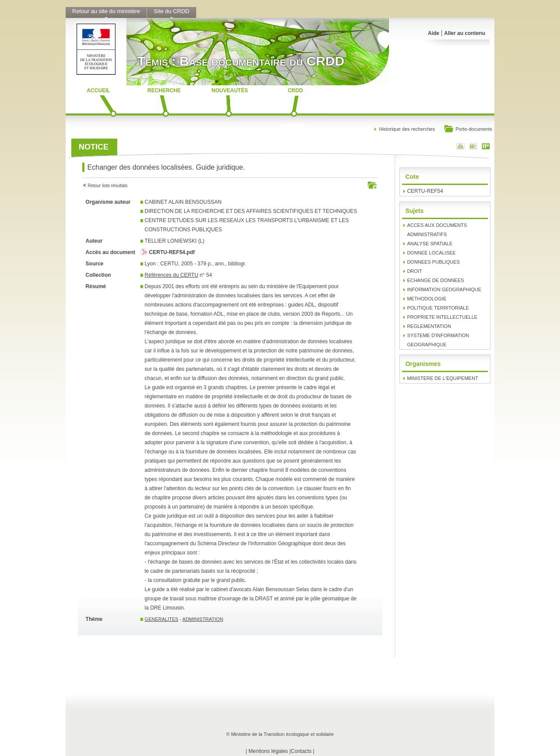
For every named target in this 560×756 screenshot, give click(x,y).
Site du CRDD (171, 11)
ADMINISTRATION (203, 619)
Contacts (301, 751)
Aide (434, 33)
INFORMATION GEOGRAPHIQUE (444, 289)
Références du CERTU (172, 275)
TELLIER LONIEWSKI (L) (175, 241)
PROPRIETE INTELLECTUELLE (442, 317)
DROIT (414, 271)
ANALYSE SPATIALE (430, 244)
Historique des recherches (407, 129)
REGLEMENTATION (429, 326)
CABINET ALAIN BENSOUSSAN (183, 202)
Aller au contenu (465, 33)
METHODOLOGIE (427, 299)
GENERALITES (162, 619)
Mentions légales (268, 751)
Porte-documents (468, 130)
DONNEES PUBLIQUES (433, 262)
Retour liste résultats (107, 186)
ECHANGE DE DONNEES (435, 280)
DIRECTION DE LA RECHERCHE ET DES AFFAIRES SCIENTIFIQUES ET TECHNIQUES (251, 211)
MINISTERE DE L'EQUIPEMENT (442, 378)
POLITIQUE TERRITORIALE (438, 308)
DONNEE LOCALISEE (431, 253)
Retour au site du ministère (106, 11)
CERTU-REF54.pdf (172, 252)
